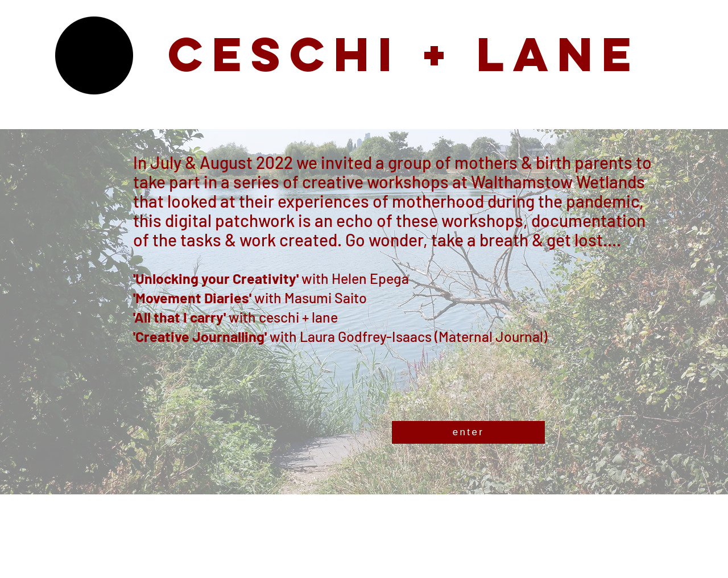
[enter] (468, 432)
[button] (94, 55)
